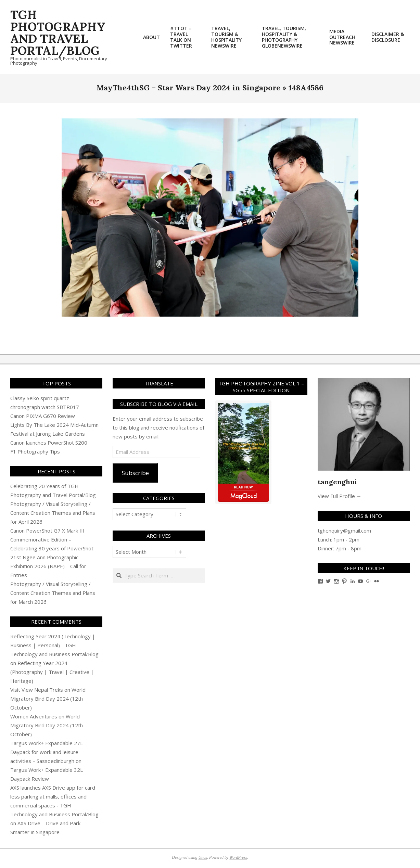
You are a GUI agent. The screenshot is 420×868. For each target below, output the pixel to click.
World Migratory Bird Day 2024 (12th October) (48, 699)
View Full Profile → (340, 496)
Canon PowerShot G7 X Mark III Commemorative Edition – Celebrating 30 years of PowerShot (52, 539)
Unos (203, 857)
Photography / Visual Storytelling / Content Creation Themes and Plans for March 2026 (53, 593)
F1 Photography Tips (35, 451)
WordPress (238, 857)
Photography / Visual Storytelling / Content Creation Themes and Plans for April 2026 (53, 513)
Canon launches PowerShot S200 (49, 443)
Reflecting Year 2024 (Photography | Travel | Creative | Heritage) (52, 672)
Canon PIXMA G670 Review (43, 416)
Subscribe (135, 473)
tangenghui (337, 482)
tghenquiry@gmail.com (344, 531)
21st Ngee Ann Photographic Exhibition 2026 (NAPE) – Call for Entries (48, 566)
